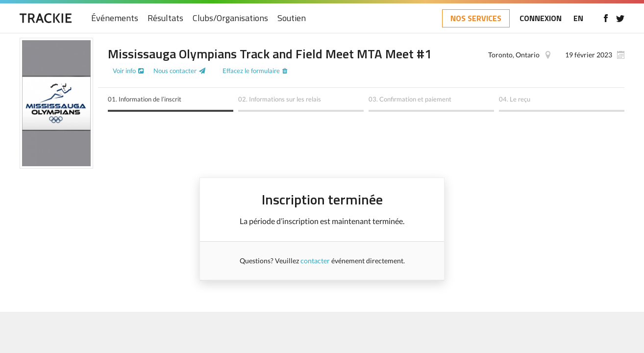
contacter (315, 261)
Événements (115, 18)
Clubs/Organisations (230, 18)
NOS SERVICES (476, 18)
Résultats (165, 18)
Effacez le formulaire (251, 71)
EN (578, 18)
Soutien (292, 18)
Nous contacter (175, 71)
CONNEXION (541, 18)
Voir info (124, 71)
